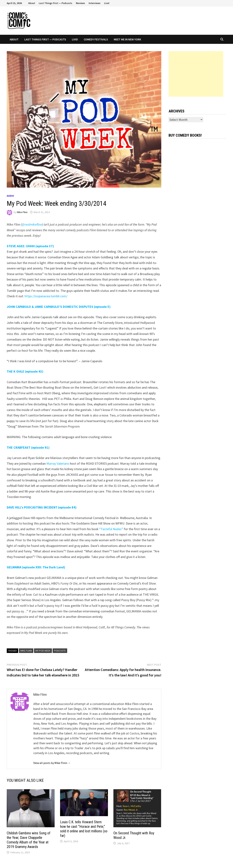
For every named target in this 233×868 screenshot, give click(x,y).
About (32, 3)
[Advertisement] (196, 74)
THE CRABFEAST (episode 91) (28, 447)
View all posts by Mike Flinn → (52, 763)
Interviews (95, 3)
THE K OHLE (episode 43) (25, 371)
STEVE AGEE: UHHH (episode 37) (30, 246)
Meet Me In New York (127, 39)
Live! (107, 3)
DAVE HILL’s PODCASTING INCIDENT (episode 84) (42, 507)
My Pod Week (43, 651)
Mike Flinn (22, 212)
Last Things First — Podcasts (56, 3)
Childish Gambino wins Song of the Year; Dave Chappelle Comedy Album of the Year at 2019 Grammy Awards (29, 840)
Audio (10, 196)
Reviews (80, 3)
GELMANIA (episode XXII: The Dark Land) (36, 567)
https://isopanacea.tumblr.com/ (46, 296)
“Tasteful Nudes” (111, 529)
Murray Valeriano (58, 463)
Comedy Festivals (96, 39)
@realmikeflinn (32, 224)
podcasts (60, 651)
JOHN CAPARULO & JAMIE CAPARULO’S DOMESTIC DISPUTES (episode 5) (59, 307)
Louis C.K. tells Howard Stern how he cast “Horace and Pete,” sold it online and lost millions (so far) (84, 829)
